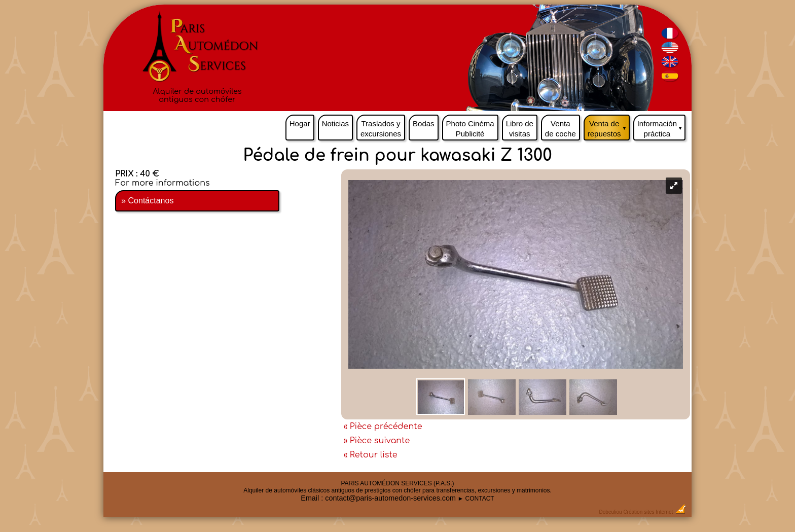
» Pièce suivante (377, 441)
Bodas (424, 123)
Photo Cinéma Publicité (470, 129)
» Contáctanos (147, 201)
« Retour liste (371, 455)
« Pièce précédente (383, 427)
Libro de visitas (520, 129)
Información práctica (661, 126)
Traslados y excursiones (381, 129)
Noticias (335, 123)
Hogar (300, 123)
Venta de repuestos (609, 126)
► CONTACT (476, 499)
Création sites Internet (648, 512)
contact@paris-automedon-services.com (390, 498)
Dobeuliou (611, 512)
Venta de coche (561, 129)
